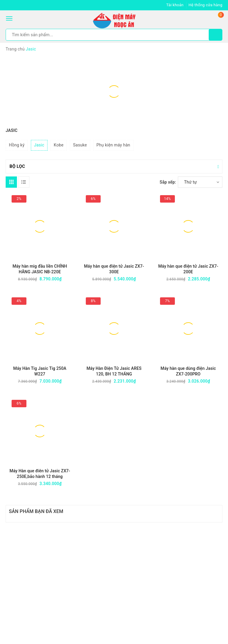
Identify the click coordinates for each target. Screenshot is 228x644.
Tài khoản (175, 5)
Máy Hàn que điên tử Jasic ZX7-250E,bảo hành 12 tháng (40, 474)
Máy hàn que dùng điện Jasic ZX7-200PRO (188, 371)
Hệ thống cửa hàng (205, 5)
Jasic (39, 145)
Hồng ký (17, 145)
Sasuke (80, 145)
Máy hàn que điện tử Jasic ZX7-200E (188, 269)
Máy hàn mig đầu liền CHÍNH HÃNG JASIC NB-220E (40, 269)
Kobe (59, 145)
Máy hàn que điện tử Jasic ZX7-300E (114, 269)
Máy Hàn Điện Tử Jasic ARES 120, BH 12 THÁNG (114, 371)
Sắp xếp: (168, 182)
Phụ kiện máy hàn (113, 145)
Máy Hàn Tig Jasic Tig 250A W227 (40, 371)
